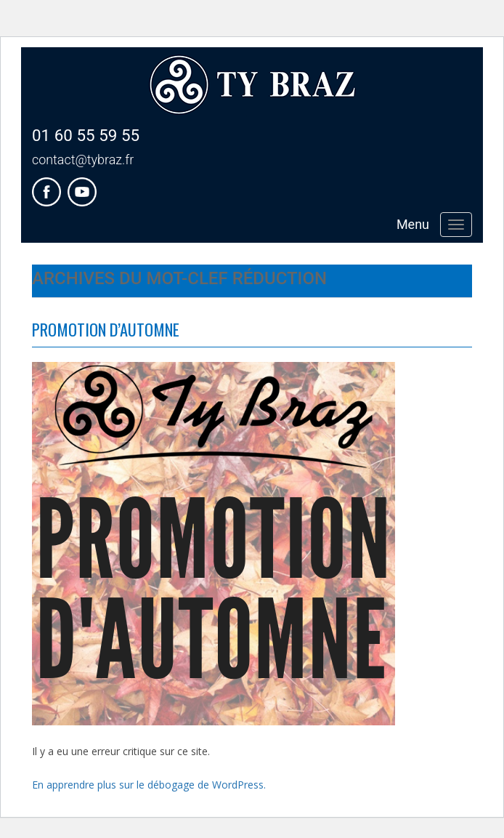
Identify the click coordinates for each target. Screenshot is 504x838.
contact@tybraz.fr (83, 160)
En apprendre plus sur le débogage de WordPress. (149, 785)
